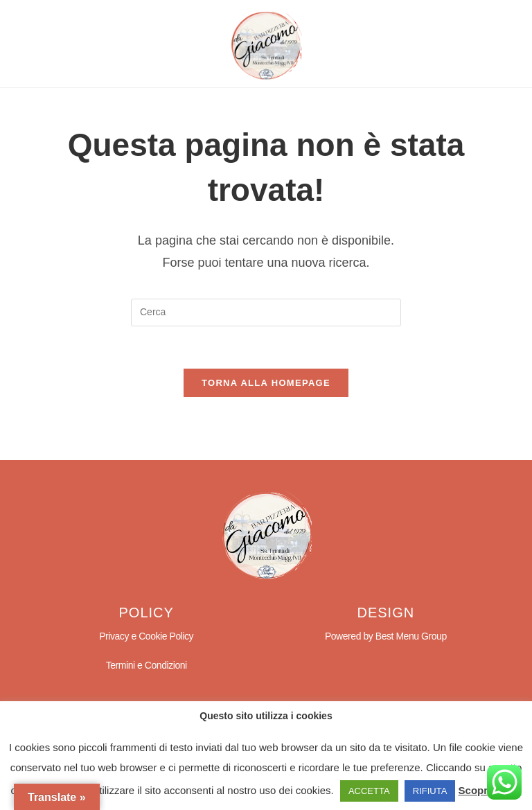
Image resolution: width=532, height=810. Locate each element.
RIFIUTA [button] (430, 791)
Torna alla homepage (266, 383)
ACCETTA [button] (369, 791)
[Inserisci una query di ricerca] (266, 312)
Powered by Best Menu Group (386, 636)
